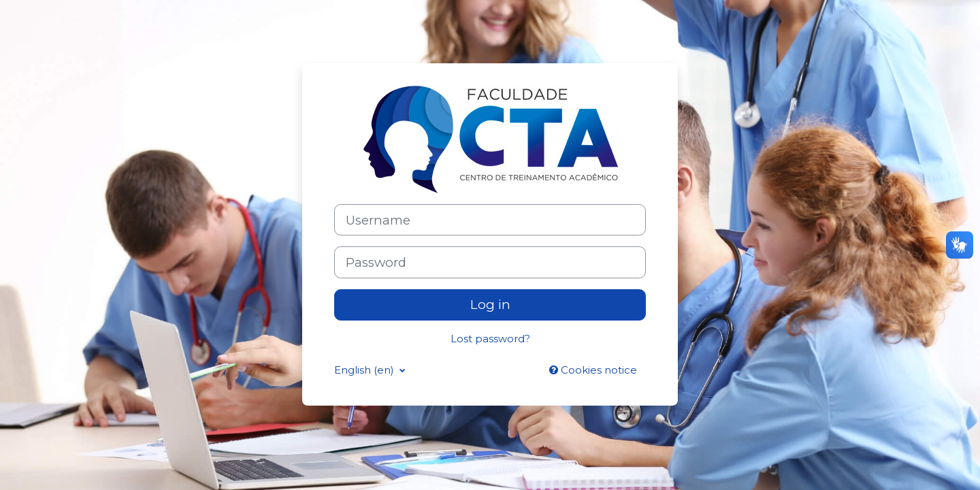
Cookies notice (593, 370)
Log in (490, 305)
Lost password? (490, 339)
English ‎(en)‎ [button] (365, 370)
